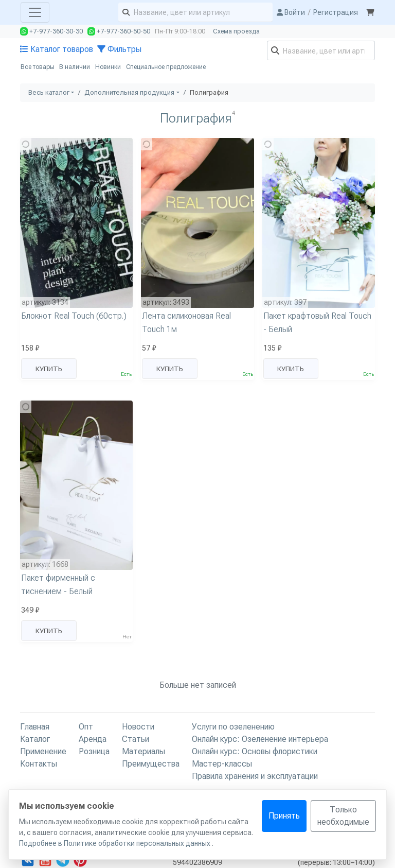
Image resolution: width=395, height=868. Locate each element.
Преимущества (151, 764)
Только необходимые (343, 816)
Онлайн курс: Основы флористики (255, 751)
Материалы (143, 751)
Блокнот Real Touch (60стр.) (74, 316)
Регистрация (336, 12)
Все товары (38, 67)
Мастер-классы (222, 764)
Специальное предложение (166, 67)
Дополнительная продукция (129, 92)
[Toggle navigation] (35, 12)
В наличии (75, 67)
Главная (35, 727)
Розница (94, 751)
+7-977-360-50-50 (119, 31)
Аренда (93, 739)
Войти (291, 12)
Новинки (108, 67)
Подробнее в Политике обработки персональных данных (115, 843)
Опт (86, 727)
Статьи (136, 739)
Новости (138, 727)
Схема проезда (236, 31)
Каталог (35, 739)
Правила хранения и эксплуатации (255, 776)
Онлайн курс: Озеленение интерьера (260, 739)
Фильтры (119, 49)
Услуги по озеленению (233, 727)
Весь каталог (49, 92)
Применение (43, 751)
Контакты (39, 764)
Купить (49, 369)
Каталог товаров (57, 49)
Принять (284, 816)
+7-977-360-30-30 (51, 31)
